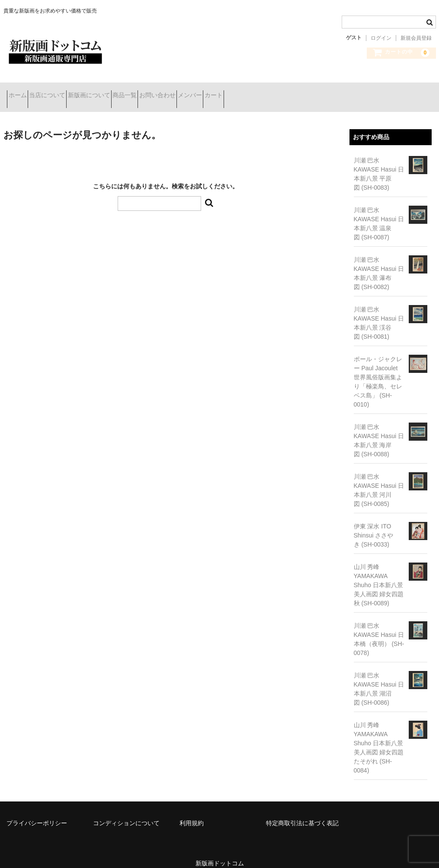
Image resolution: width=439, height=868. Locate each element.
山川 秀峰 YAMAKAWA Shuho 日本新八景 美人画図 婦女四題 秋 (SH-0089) (379, 574)
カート (309, 92)
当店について (66, 92)
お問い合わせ (222, 92)
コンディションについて (126, 812)
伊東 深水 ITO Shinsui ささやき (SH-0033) (374, 524)
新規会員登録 (416, 38)
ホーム (21, 92)
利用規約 (192, 812)
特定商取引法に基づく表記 (302, 812)
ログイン (381, 38)
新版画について (123, 92)
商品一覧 (174, 92)
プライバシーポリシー (37, 812)
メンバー (270, 92)
